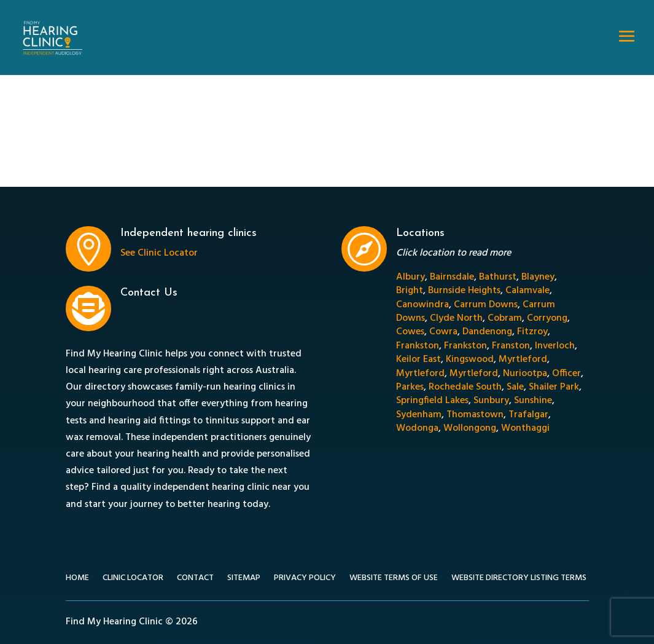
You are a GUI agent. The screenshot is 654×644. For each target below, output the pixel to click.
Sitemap (244, 579)
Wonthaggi (525, 428)
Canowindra (422, 305)
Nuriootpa (525, 374)
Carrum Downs (486, 305)
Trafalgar (528, 415)
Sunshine (533, 401)
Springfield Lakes (432, 401)
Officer (566, 374)
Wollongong (470, 428)
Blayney (538, 277)
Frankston (418, 346)
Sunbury (491, 401)
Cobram (505, 318)
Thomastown (475, 415)
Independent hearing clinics (189, 233)
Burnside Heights (464, 291)
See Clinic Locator (159, 253)
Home (77, 579)
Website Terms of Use (394, 579)
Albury (411, 277)
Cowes (410, 332)
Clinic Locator (133, 579)
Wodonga (417, 428)
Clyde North (456, 318)
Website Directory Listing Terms (519, 579)
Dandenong (487, 332)
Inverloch (555, 346)
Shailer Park (554, 387)
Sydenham (419, 415)
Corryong (547, 318)
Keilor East (418, 359)
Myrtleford (523, 359)
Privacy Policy (305, 579)
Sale (515, 387)
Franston (511, 346)
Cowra (443, 332)
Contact (195, 579)
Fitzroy (532, 332)
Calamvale (527, 291)
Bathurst (498, 277)
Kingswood (470, 359)
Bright (410, 291)
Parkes (410, 387)
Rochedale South (465, 387)
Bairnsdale (452, 277)
